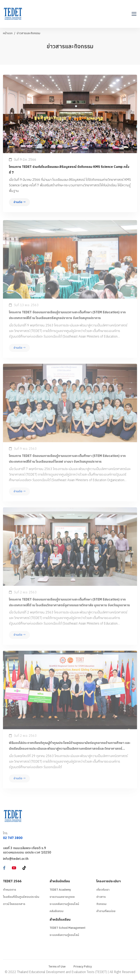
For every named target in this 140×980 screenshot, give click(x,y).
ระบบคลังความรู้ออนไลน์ (64, 904)
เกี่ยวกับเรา (103, 890)
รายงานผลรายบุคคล (62, 897)
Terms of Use (57, 967)
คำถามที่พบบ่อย (106, 911)
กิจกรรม (101, 904)
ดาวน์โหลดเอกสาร (14, 904)
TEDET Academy (60, 890)
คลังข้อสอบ (57, 911)
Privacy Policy (83, 967)
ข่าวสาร (101, 897)
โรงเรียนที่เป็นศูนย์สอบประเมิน (21, 897)
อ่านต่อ (19, 202)
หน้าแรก (8, 33)
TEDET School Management (68, 928)
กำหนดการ (10, 890)
